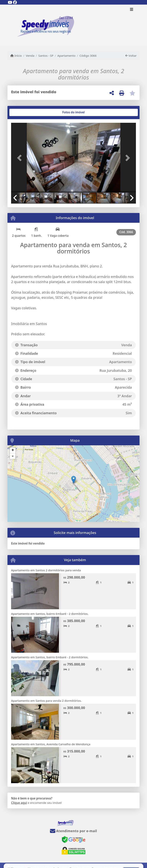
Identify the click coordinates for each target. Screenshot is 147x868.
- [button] (13, 456)
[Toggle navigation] (132, 10)
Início (16, 56)
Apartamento (67, 56)
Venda (30, 56)
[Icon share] (10, 2)
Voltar (131, 56)
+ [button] (13, 450)
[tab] (23, 112)
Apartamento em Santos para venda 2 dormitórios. (46, 701)
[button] (20, 158)
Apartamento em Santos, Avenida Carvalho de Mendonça (51, 744)
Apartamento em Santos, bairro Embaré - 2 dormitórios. (50, 614)
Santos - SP (46, 56)
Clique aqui (19, 803)
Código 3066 (88, 56)
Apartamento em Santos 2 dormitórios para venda (46, 570)
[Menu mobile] (73, 25)
